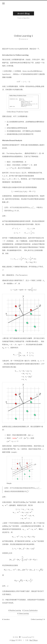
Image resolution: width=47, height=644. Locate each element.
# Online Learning (23, 612)
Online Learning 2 (38, 618)
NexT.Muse (34, 640)
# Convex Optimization (30, 609)
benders (6, 618)
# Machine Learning (15, 609)
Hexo (13, 640)
